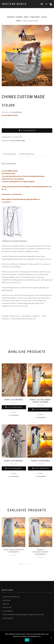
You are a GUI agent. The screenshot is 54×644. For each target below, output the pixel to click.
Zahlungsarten (8, 618)
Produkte (19, 17)
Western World (14, 4)
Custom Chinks (15, 140)
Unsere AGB (7, 607)
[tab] (10, 154)
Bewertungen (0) (27, 154)
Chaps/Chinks (35, 17)
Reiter (26, 17)
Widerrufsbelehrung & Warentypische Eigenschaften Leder (24, 614)
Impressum (7, 600)
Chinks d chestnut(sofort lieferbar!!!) (41, 552)
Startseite (11, 17)
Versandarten (8, 611)
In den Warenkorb (28, 131)
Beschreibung (10, 154)
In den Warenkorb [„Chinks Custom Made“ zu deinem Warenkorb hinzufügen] (15, 407)
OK (27, 640)
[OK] (51, 638)
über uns (6, 604)
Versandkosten (17, 112)
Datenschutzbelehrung (11, 597)
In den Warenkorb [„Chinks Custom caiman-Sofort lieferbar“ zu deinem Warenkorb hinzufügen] (42, 410)
